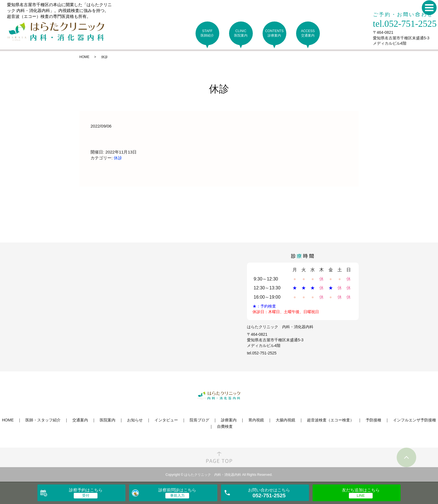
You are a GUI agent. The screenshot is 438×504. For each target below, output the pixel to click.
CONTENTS (274, 33)
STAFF (207, 33)
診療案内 (229, 420)
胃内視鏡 (256, 420)
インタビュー (166, 420)
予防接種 (373, 420)
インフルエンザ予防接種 (415, 420)
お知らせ (135, 420)
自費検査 (225, 426)
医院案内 (108, 420)
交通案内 (80, 420)
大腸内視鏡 (285, 420)
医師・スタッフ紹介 (43, 420)
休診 (118, 158)
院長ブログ (199, 420)
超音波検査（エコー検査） (330, 420)
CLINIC (241, 33)
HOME (84, 57)
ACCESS (308, 33)
